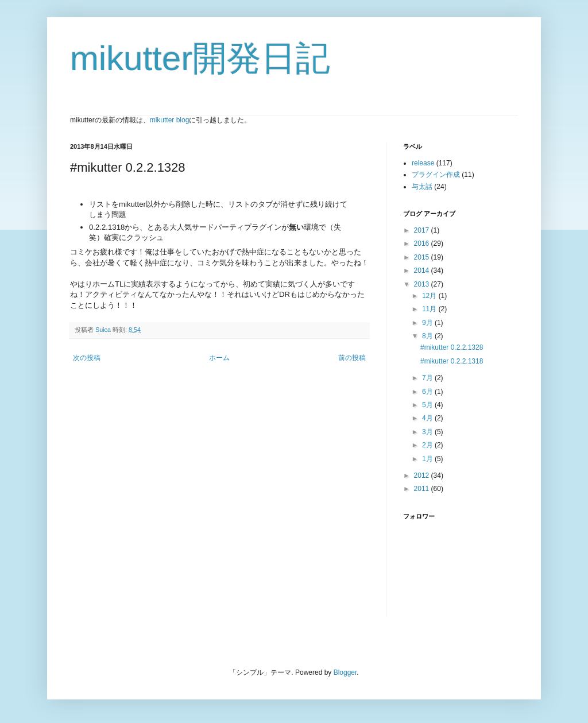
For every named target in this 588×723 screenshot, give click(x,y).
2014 (423, 270)
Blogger (345, 672)
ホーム (219, 358)
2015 (423, 257)
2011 (423, 489)
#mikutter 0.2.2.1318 (452, 361)
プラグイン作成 (436, 175)
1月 (428, 459)
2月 (428, 445)
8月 (428, 336)
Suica (104, 330)
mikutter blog (170, 120)
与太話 (422, 187)
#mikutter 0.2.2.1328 (452, 347)
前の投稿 (352, 358)
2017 (423, 230)
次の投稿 (87, 358)
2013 (423, 284)
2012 (423, 475)
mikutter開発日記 (200, 58)
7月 (428, 378)
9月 (428, 323)
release (423, 163)
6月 (428, 392)
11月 (430, 309)
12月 (430, 296)
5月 (428, 405)
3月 (428, 432)
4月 (428, 418)
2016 (423, 243)
